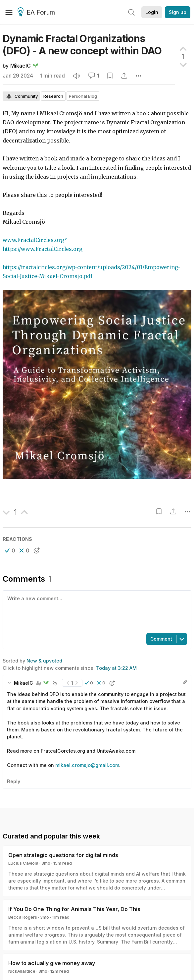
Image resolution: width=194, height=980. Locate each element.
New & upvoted (44, 661)
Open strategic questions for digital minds (63, 855)
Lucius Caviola (23, 863)
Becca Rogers (23, 917)
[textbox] (96, 611)
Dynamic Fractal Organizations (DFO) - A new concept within (82, 45)
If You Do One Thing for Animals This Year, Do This (74, 909)
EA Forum (37, 13)
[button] (10, 550)
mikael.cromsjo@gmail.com (87, 765)
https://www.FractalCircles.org (43, 249)
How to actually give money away (52, 963)
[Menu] (9, 12)
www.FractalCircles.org (33, 240)
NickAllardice (22, 971)
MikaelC (21, 66)
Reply (14, 781)
